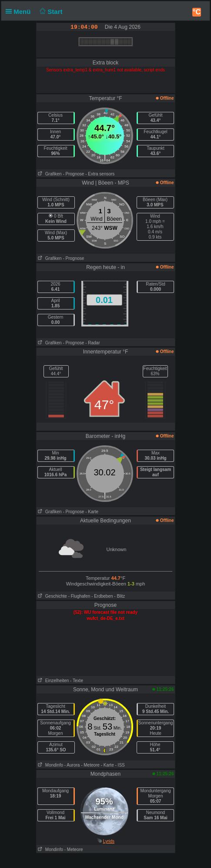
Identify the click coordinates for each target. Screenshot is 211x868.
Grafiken (49, 174)
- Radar (92, 343)
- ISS (120, 765)
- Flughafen (79, 596)
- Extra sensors (100, 174)
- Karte (92, 512)
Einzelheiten (53, 681)
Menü (20, 12)
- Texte (77, 681)
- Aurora (72, 765)
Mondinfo (50, 765)
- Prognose (73, 174)
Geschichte (52, 596)
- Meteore (90, 765)
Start (50, 12)
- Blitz (119, 596)
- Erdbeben (102, 596)
